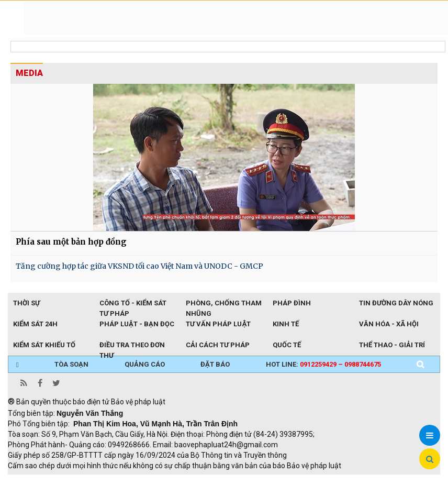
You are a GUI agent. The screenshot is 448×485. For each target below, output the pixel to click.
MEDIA (29, 73)
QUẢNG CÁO (145, 364)
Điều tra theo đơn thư (132, 346)
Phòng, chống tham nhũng (224, 304)
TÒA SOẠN (71, 364)
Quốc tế (287, 345)
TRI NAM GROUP (39, 480)
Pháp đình (292, 303)
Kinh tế (286, 324)
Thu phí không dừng (194, 480)
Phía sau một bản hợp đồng (71, 242)
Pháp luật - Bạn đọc (137, 324)
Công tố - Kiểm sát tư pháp (133, 304)
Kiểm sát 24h (35, 324)
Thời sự (26, 303)
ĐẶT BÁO (215, 364)
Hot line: (323, 364)
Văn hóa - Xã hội (389, 324)
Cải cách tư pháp (218, 345)
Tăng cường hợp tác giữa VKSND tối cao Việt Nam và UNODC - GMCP (139, 266)
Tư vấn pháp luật (218, 324)
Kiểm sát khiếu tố (44, 345)
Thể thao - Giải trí (392, 345)
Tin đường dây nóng (396, 303)
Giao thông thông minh (114, 480)
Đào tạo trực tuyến (267, 480)
